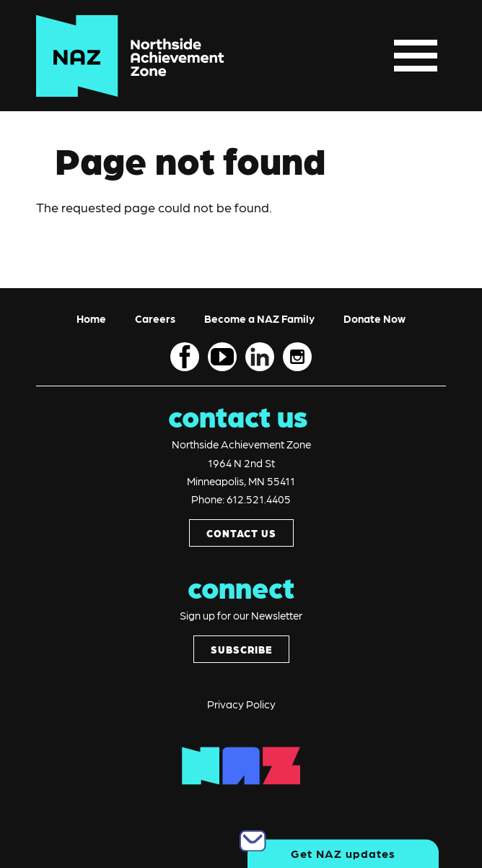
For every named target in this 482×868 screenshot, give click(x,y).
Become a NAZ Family (259, 318)
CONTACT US (241, 533)
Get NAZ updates (343, 853)
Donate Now (374, 318)
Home (91, 318)
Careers (155, 318)
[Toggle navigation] (416, 56)
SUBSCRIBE (241, 649)
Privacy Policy (241, 704)
